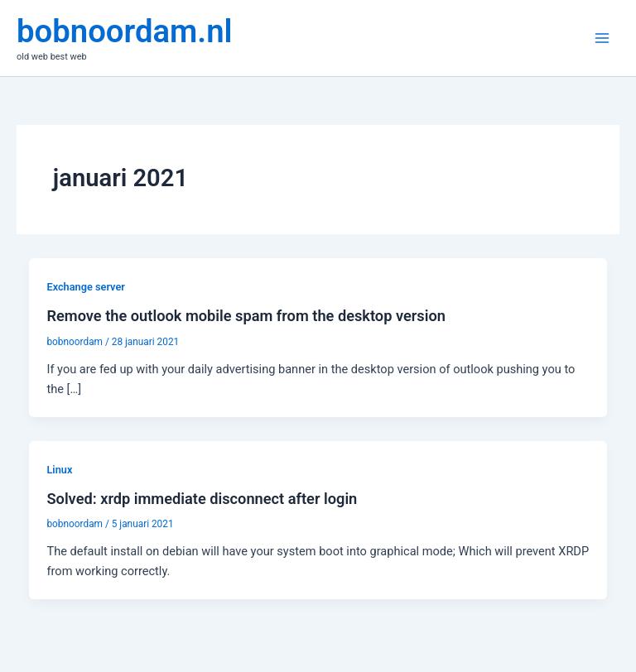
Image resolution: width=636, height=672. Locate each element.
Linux (59, 470)
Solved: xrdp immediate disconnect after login (202, 499)
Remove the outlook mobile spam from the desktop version (246, 316)
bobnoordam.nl (125, 31)
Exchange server (85, 287)
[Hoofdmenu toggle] (602, 38)
